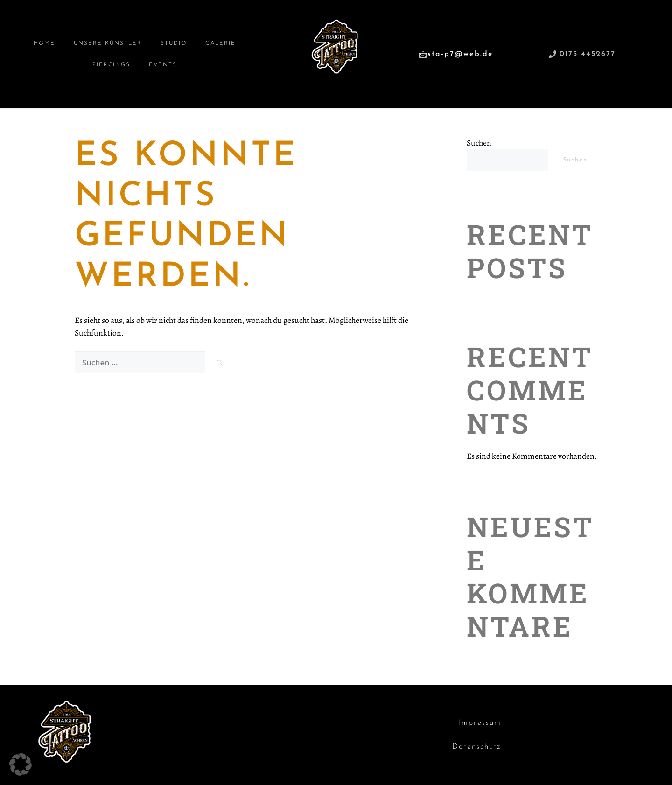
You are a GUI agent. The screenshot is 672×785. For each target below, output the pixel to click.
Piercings (111, 65)
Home (44, 43)
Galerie (220, 43)
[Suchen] (220, 364)
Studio (174, 43)
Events (163, 65)
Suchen (479, 143)
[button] (21, 764)
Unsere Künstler (108, 43)
